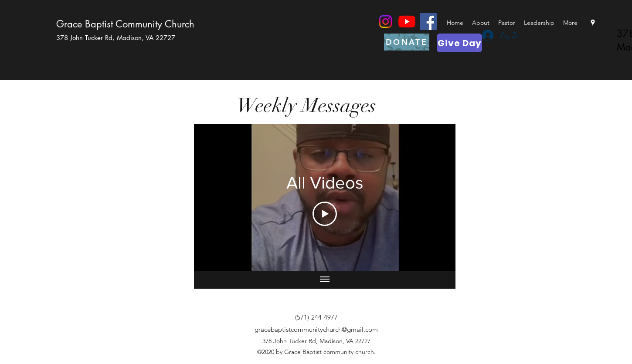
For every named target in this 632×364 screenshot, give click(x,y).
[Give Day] (459, 43)
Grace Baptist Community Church (125, 24)
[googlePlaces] (593, 23)
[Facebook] (428, 22)
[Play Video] (325, 214)
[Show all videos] (325, 280)
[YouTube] (407, 22)
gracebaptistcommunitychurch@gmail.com (316, 329)
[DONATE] (407, 42)
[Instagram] (386, 22)
